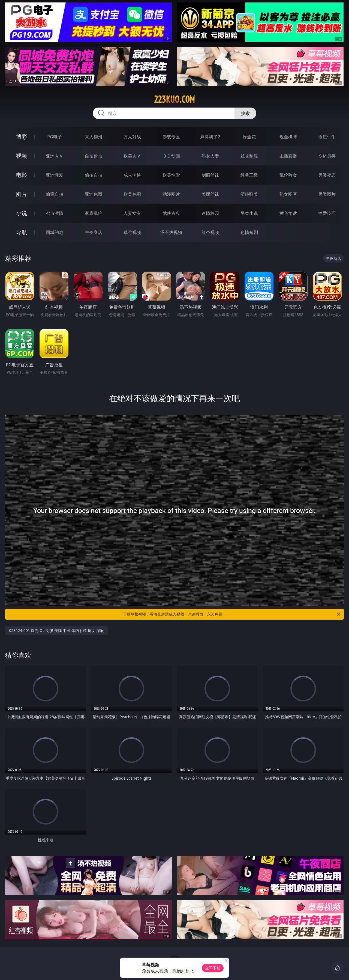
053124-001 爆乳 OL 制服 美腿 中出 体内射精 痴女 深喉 (56, 630)
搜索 (245, 113)
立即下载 (213, 968)
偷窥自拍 (55, 194)
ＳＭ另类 (327, 156)
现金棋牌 (288, 137)
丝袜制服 (249, 156)
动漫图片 (171, 194)
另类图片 (327, 194)
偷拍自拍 (94, 175)
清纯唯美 (249, 194)
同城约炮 (55, 232)
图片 (22, 194)
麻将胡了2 (210, 137)
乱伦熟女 (288, 175)
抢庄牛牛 (327, 137)
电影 (22, 175)
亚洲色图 (94, 194)
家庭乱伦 (94, 213)
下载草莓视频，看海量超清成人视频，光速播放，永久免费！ (232, 614)
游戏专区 (171, 137)
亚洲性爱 (55, 175)
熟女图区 (288, 194)
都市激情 (55, 213)
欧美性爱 (171, 175)
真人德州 (94, 137)
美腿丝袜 (210, 194)
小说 (22, 213)
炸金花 (249, 137)
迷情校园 (210, 213)
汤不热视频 (171, 232)
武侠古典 (171, 213)
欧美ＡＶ (132, 156)
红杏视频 (210, 232)
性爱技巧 (327, 213)
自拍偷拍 (94, 156)
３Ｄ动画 (171, 156)
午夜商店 (94, 232)
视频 (22, 156)
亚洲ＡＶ (55, 156)
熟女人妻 (210, 156)
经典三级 (249, 175)
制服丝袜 (210, 175)
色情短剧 (249, 232)
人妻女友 (132, 213)
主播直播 (288, 156)
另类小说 (249, 213)
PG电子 (54, 137)
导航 (22, 232)
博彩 (22, 137)
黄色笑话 (288, 213)
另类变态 (327, 175)
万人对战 (132, 137)
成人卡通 (132, 175)
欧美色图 (132, 194)
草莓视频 (132, 232)
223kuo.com (174, 99)
